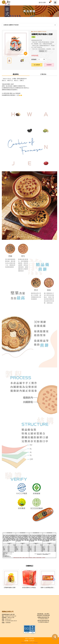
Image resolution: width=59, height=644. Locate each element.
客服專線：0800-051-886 (8, 618)
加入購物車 (37, 65)
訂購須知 (43, 74)
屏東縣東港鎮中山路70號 (8, 614)
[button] (54, 579)
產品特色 (16, 74)
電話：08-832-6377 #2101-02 (9, 616)
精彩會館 (36, 643)
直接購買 (49, 65)
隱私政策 (23, 643)
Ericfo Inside (30, 643)
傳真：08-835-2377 (7, 619)
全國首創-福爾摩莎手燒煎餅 (40, 32)
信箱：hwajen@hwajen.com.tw (9, 621)
